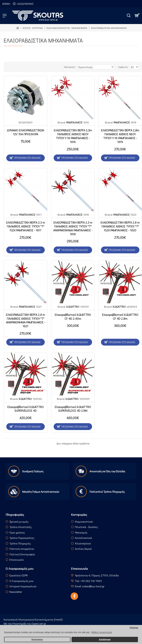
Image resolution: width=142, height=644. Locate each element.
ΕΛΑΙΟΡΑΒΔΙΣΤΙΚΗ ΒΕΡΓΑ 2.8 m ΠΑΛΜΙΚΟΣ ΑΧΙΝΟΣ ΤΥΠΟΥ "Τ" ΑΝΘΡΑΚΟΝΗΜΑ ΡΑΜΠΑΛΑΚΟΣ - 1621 (26, 320)
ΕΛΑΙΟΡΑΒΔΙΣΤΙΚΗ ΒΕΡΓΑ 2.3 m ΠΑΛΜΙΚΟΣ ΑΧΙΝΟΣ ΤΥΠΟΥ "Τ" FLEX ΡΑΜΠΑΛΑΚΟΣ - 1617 (26, 226)
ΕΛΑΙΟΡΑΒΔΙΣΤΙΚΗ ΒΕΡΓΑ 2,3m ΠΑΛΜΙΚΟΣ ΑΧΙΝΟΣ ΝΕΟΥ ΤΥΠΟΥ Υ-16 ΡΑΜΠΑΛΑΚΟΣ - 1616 (73, 136)
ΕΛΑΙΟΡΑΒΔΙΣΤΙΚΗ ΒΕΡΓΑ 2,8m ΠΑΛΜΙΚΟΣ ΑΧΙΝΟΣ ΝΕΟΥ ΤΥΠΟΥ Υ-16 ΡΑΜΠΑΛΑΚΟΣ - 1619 (120, 136)
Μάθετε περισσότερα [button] (102, 632)
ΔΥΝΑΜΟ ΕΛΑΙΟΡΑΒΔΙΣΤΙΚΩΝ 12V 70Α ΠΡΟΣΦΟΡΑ (25, 132)
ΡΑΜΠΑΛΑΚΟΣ (74, 122)
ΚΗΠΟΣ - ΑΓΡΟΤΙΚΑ (33, 28)
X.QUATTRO (73, 307)
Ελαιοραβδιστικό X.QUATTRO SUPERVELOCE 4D (26, 409)
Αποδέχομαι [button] (105, 639)
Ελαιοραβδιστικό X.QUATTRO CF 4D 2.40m (73, 317)
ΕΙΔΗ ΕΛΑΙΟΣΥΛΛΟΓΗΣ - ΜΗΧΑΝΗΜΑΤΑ (67, 28)
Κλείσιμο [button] (134, 628)
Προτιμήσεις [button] (37, 639)
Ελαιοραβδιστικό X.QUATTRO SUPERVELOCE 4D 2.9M (73, 409)
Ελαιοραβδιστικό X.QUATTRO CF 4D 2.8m (120, 317)
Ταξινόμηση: (70, 67)
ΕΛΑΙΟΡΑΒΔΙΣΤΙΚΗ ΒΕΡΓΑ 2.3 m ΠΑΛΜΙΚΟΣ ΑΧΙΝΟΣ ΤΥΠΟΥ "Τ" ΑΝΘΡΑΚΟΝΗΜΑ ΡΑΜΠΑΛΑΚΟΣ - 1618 (73, 228)
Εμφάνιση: (123, 67)
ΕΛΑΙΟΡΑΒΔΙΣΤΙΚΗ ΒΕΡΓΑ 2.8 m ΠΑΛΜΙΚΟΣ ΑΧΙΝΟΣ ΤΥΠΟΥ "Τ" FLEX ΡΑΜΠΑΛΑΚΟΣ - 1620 (120, 226)
